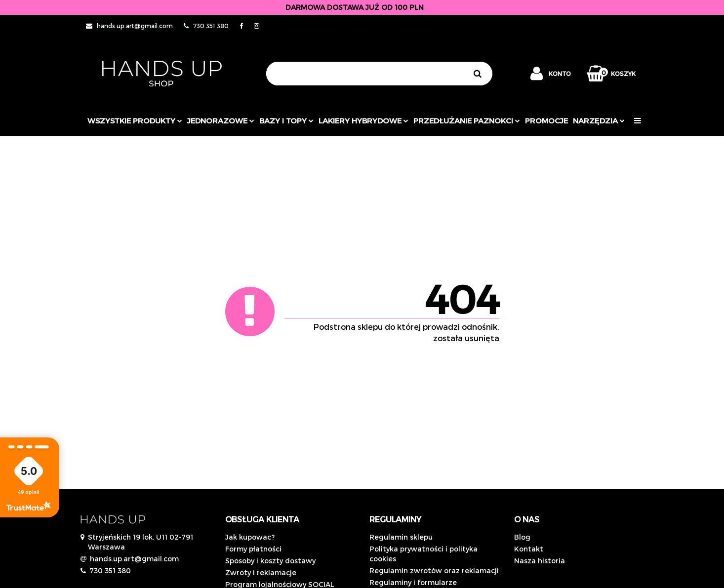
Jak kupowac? (250, 537)
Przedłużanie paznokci (467, 120)
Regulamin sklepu (401, 537)
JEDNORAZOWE (221, 120)
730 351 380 (110, 570)
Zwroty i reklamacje (261, 572)
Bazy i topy (286, 120)
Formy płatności (253, 549)
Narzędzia (599, 120)
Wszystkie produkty (135, 120)
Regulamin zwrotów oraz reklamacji (434, 570)
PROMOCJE (546, 120)
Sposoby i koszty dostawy (270, 561)
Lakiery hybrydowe (363, 120)
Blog (522, 537)
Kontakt (529, 549)
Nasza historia (540, 561)
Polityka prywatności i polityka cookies (423, 554)
